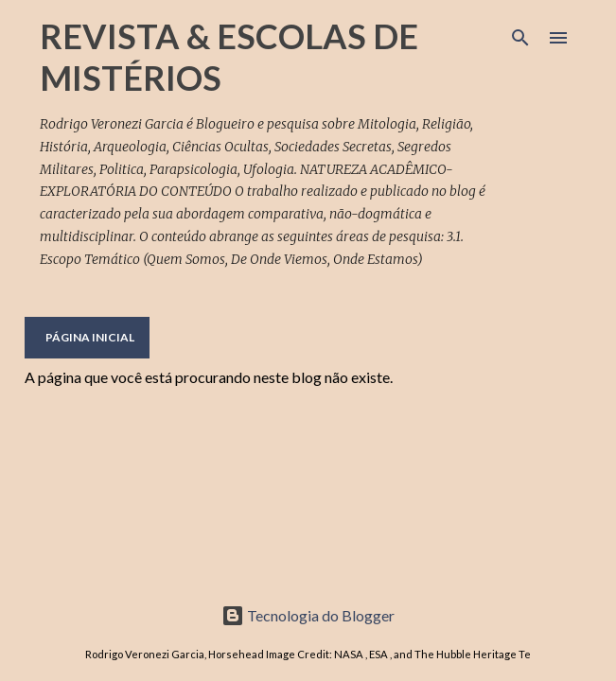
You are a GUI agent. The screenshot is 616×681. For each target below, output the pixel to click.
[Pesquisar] (520, 38)
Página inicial (90, 337)
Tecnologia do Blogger (308, 615)
